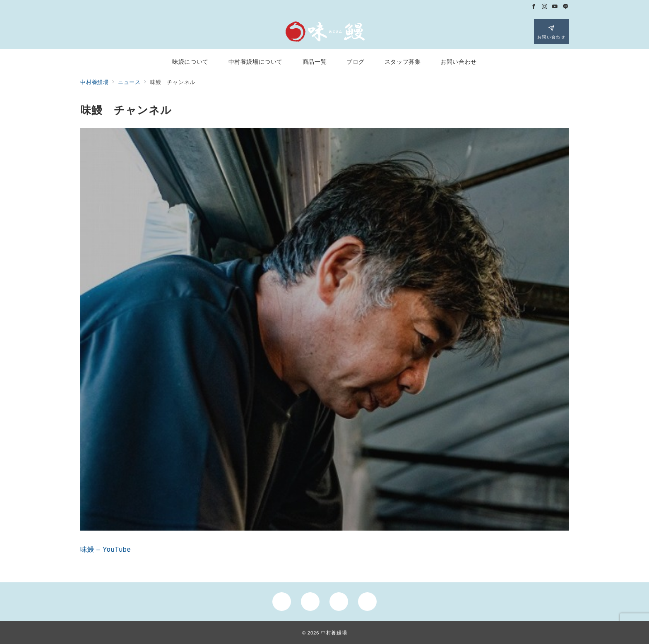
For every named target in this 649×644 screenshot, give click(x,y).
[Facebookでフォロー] (534, 7)
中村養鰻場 (334, 633)
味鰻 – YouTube (106, 549)
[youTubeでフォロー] (339, 602)
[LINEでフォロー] (566, 7)
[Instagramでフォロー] (545, 7)
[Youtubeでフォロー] (555, 7)
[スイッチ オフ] (551, 31)
